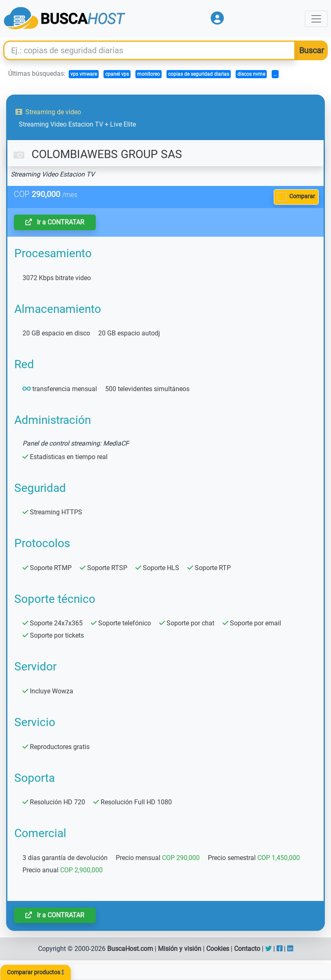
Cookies (218, 949)
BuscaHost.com (130, 949)
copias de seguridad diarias (199, 74)
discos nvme (251, 74)
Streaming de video (48, 112)
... (275, 74)
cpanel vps (117, 74)
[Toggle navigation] (316, 19)
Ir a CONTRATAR (55, 222)
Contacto (247, 949)
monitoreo (149, 74)
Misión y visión (180, 949)
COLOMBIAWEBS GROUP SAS (96, 154)
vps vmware (84, 74)
